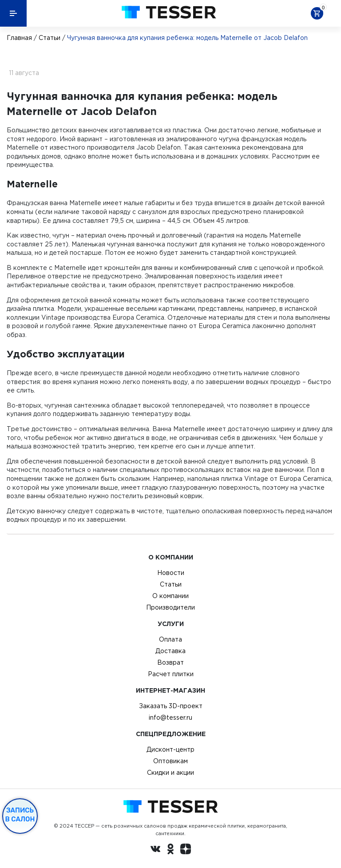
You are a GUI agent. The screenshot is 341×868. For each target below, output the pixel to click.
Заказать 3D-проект (171, 706)
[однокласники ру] (170, 850)
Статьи (50, 38)
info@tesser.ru (170, 717)
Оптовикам (170, 761)
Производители (170, 607)
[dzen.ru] (186, 850)
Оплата (170, 639)
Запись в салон (20, 815)
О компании (170, 596)
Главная (19, 38)
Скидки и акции (170, 773)
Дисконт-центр (170, 749)
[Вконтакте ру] (155, 850)
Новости (171, 573)
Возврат (170, 662)
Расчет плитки (171, 674)
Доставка (170, 651)
